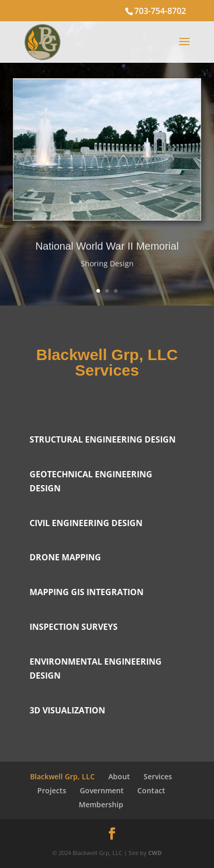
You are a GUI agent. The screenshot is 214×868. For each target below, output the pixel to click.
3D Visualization (67, 710)
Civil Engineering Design (86, 523)
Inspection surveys (74, 627)
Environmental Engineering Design (96, 669)
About (119, 776)
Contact (151, 790)
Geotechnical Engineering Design (91, 481)
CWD (155, 853)
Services (158, 776)
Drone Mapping (65, 557)
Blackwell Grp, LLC (62, 776)
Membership (101, 804)
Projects (52, 790)
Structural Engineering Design (103, 439)
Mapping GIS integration (87, 592)
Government (102, 790)
